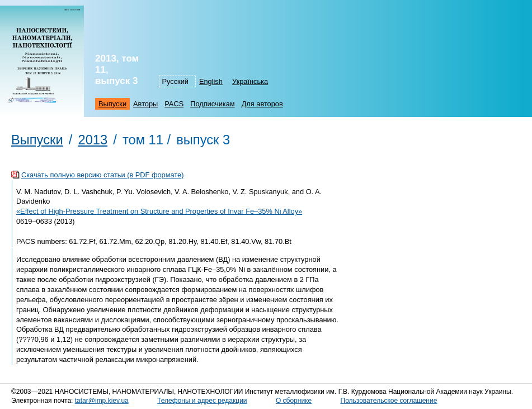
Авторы (145, 104)
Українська (250, 81)
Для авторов (262, 104)
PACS (174, 104)
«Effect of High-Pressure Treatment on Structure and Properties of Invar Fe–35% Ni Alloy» (159, 211)
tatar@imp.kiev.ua (102, 401)
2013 (93, 140)
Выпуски (112, 104)
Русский (175, 81)
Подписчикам (212, 104)
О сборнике (294, 401)
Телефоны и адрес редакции (202, 401)
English (211, 81)
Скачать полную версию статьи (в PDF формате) (102, 175)
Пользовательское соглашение (389, 401)
